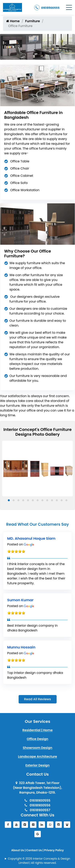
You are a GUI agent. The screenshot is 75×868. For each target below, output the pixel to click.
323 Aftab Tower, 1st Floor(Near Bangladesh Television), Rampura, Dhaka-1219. (37, 788)
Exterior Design (37, 765)
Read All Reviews (37, 699)
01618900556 (37, 805)
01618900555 (47, 7)
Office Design (37, 739)
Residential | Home (37, 730)
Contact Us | (35, 850)
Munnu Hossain (21, 647)
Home (13, 21)
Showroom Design (37, 748)
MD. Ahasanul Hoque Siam (31, 538)
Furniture (33, 21)
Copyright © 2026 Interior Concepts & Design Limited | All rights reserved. (39, 861)
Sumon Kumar (20, 600)
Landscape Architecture (37, 757)
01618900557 (37, 810)
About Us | (19, 850)
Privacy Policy (54, 850)
